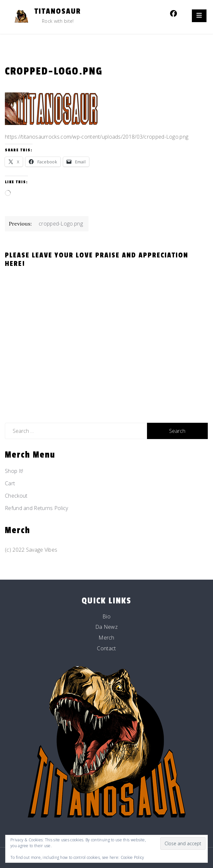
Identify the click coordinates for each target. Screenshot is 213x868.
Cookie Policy (133, 857)
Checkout (16, 496)
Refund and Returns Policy (37, 508)
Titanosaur (58, 11)
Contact (106, 648)
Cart (10, 483)
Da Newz (106, 627)
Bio (106, 616)
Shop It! (14, 471)
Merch (106, 638)
